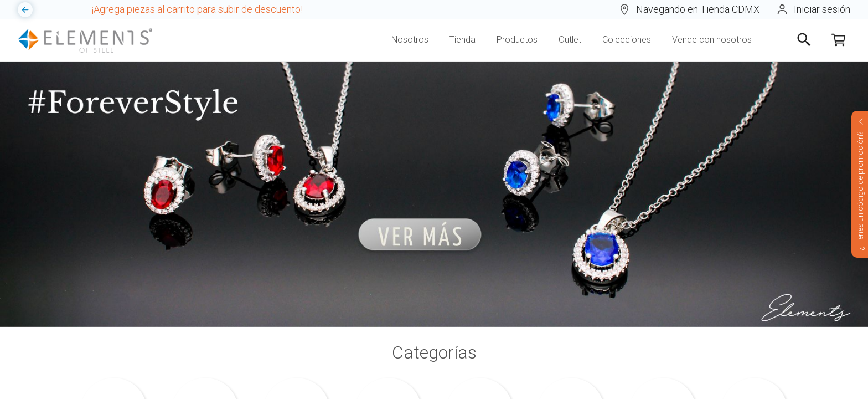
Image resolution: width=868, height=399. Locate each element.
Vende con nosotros (712, 40)
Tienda (463, 40)
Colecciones (627, 40)
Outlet (570, 40)
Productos (517, 40)
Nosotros (410, 40)
